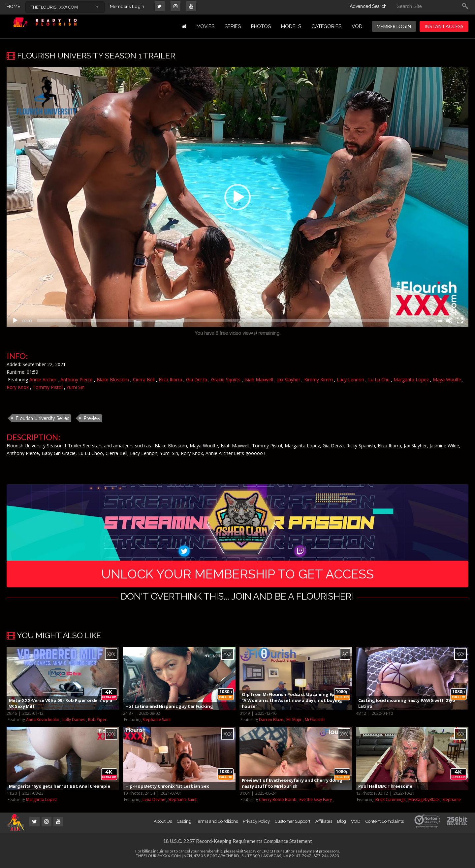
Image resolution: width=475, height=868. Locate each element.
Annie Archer (43, 380)
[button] (237, 197)
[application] (237, 197)
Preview (92, 418)
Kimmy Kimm (318, 380)
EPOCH (268, 854)
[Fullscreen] (460, 321)
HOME (13, 6)
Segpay (250, 854)
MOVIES (206, 26)
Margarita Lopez (411, 380)
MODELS (291, 26)
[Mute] (449, 321)
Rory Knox (18, 387)
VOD (357, 26)
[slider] (232, 321)
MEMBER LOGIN (394, 26)
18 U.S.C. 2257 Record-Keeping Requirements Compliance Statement (237, 844)
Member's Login (127, 6)
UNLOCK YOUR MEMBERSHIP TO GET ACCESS (238, 575)
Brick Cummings (390, 803)
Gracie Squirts (226, 380)
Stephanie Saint (157, 723)
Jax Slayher (289, 380)
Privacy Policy (256, 825)
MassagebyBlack (424, 803)
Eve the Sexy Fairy (316, 803)
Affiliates (324, 825)
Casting (184, 825)
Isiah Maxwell (259, 380)
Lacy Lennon (350, 380)
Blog (342, 825)
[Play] (15, 321)
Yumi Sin (76, 387)
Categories (326, 26)
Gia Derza (197, 380)
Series (233, 26)
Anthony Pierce (77, 380)
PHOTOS (261, 26)
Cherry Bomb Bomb (278, 803)
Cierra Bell (144, 380)
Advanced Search (368, 6)
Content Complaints (385, 825)
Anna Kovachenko (43, 723)
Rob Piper (97, 723)
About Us (163, 825)
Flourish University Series (43, 418)
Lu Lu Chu (379, 380)
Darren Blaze (271, 723)
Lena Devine (154, 803)
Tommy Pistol (48, 387)
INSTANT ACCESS (444, 26)
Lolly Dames (74, 723)
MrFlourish (315, 723)
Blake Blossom (113, 380)
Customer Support (293, 825)
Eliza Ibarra (170, 380)
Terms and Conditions (217, 825)
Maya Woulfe (447, 380)
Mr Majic (294, 723)
